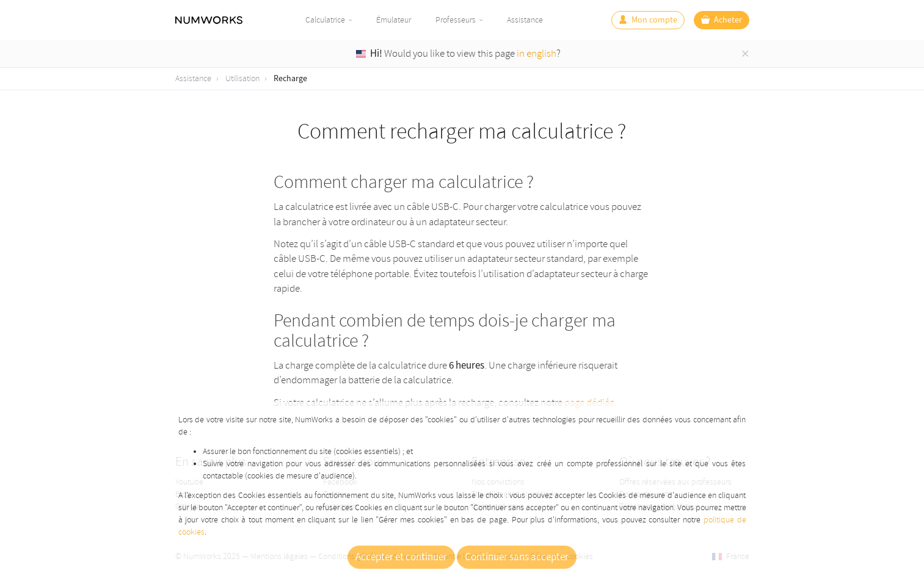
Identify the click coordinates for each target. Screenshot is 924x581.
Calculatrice (325, 20)
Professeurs (456, 20)
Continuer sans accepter (517, 557)
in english (537, 53)
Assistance (525, 20)
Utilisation (242, 78)
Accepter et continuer (401, 557)
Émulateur (394, 20)
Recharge (290, 79)
